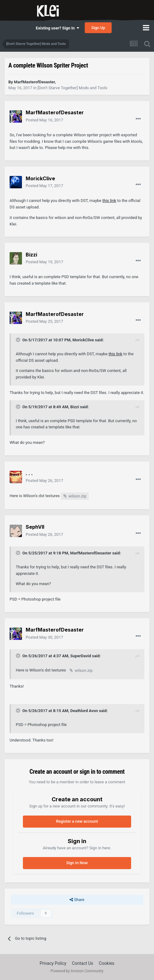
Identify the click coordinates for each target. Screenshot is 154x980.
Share (77, 900)
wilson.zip (78, 496)
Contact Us (83, 963)
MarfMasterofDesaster (91, 553)
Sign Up (98, 28)
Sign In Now (77, 863)
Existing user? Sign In (58, 28)
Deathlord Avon (84, 711)
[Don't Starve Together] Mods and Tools (72, 88)
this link (109, 201)
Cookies (107, 963)
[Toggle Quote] (19, 340)
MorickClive (83, 340)
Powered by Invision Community (77, 971)
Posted (44, 120)
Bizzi (75, 407)
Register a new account (77, 821)
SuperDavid (81, 656)
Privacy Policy (53, 963)
